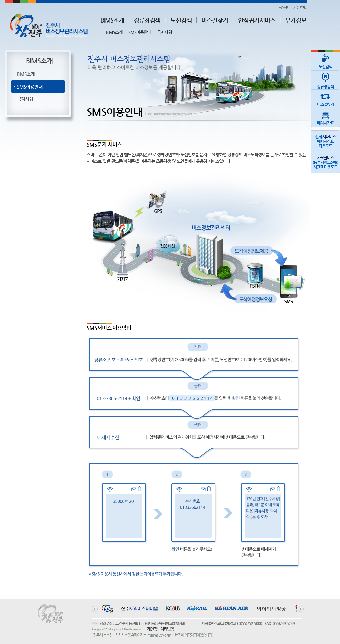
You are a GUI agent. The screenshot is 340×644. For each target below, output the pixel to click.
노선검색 (181, 20)
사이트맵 (300, 8)
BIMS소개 (112, 20)
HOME (283, 8)
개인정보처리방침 (160, 629)
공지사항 (164, 32)
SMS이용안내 (140, 32)
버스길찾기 (215, 20)
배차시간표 (325, 117)
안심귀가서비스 (257, 20)
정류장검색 (147, 20)
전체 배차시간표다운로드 (325, 141)
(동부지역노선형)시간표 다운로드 (325, 162)
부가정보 (296, 20)
